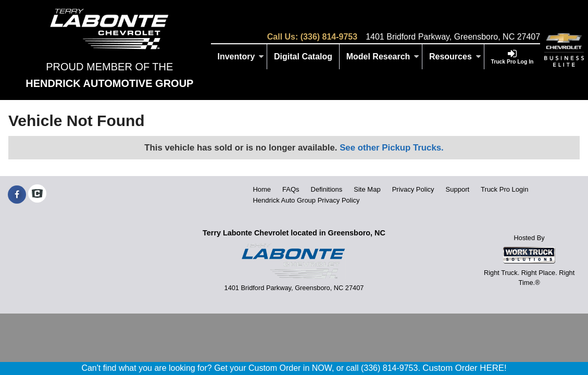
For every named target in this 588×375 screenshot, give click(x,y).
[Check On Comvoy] (37, 195)
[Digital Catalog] (303, 57)
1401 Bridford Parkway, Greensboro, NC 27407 (453, 37)
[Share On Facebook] (17, 195)
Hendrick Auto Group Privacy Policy (306, 200)
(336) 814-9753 (329, 37)
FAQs (291, 189)
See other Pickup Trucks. (392, 148)
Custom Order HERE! (464, 368)
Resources (455, 57)
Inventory (241, 57)
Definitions (327, 189)
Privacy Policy (413, 189)
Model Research (383, 57)
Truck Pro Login (504, 189)
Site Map (367, 189)
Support (458, 189)
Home (262, 189)
